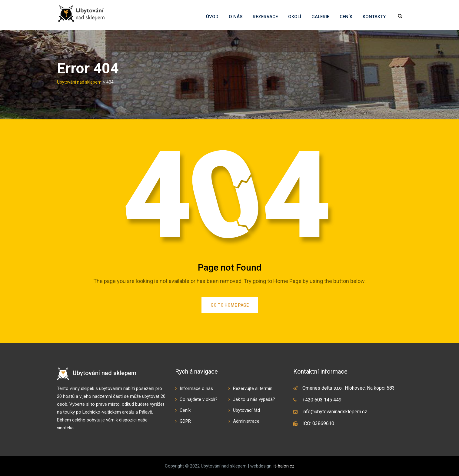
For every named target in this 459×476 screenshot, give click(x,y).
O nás (236, 17)
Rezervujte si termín (253, 388)
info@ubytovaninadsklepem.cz (335, 412)
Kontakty (374, 17)
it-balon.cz (284, 466)
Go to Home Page (230, 305)
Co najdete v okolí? (199, 399)
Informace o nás (196, 388)
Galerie (320, 17)
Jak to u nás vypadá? (254, 399)
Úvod (212, 17)
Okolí (295, 17)
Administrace (246, 421)
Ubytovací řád (246, 410)
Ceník (346, 17)
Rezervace (265, 17)
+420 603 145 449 (322, 400)
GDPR (185, 421)
